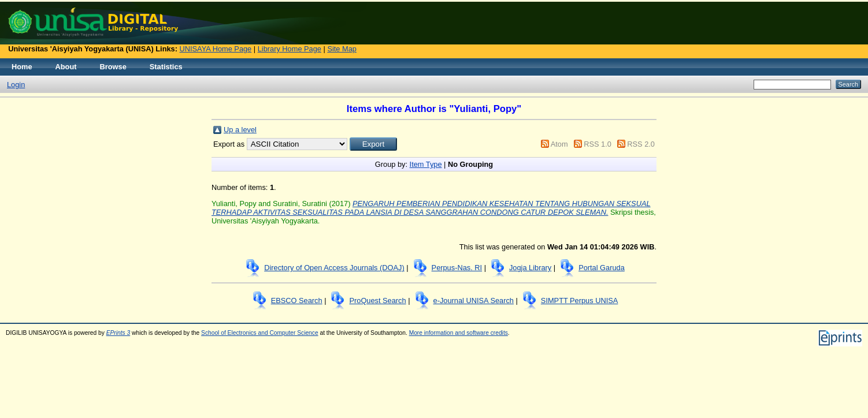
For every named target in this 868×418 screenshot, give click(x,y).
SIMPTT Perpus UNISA (579, 301)
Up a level (240, 130)
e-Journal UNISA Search (474, 301)
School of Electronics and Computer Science (260, 333)
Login (16, 85)
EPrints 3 (118, 333)
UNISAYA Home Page (216, 49)
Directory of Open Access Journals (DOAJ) (334, 268)
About (66, 67)
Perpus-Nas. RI (457, 268)
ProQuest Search (377, 301)
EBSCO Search (297, 301)
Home (22, 67)
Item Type (426, 164)
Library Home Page (290, 49)
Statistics (166, 67)
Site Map (342, 49)
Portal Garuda (602, 268)
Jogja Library (530, 268)
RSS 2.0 (641, 144)
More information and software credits (459, 333)
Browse (113, 67)
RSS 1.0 (598, 144)
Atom (559, 144)
